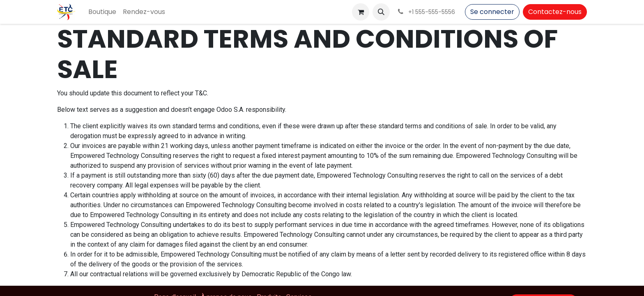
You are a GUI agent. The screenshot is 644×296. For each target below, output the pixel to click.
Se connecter (492, 12)
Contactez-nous (555, 12)
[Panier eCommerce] (361, 12)
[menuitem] (102, 12)
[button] (381, 12)
